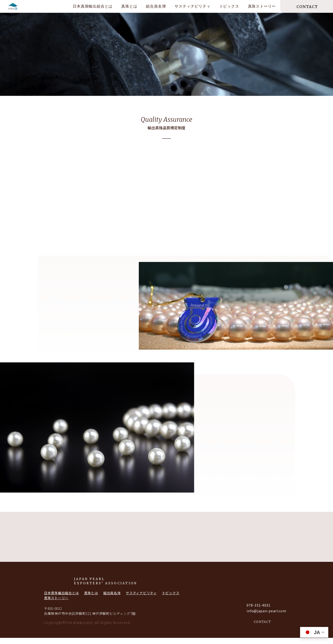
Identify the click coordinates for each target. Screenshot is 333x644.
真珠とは (129, 6)
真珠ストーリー (262, 6)
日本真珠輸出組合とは (93, 6)
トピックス (229, 6)
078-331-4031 (258, 611)
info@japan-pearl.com (266, 617)
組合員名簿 (156, 6)
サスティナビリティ (192, 6)
